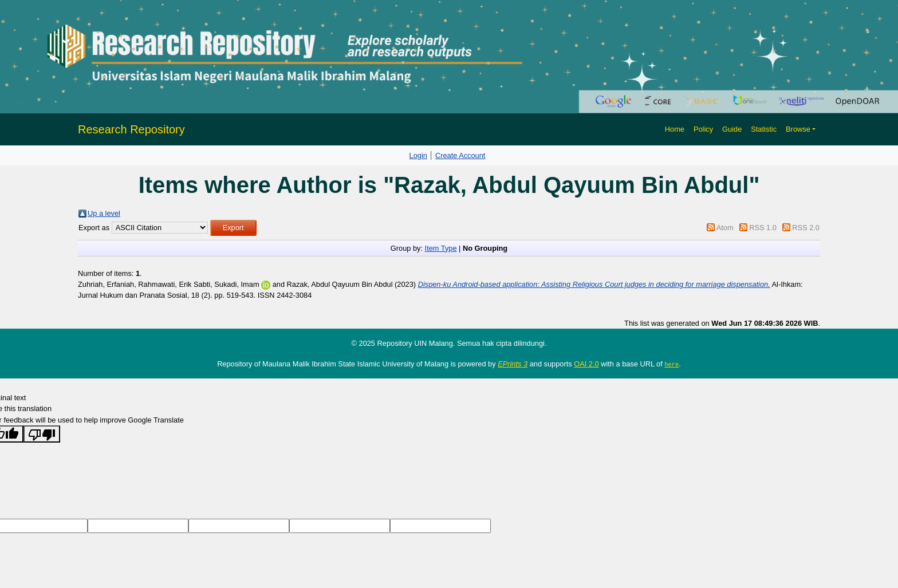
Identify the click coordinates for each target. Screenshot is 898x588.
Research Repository (131, 129)
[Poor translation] (42, 433)
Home (675, 129)
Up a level (104, 213)
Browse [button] (798, 129)
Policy (703, 129)
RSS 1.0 (763, 228)
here (671, 364)
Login (418, 155)
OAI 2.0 (586, 364)
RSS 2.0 (806, 228)
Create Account (460, 155)
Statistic (764, 129)
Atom (725, 228)
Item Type (441, 248)
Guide (732, 129)
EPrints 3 (513, 364)
